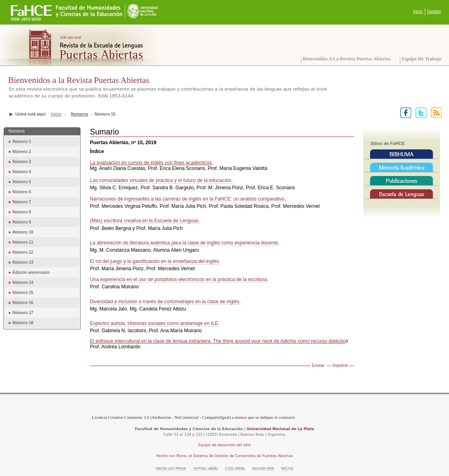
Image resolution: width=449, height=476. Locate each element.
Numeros (80, 114)
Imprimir (340, 365)
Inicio (418, 11)
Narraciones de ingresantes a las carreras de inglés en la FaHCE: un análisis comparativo (187, 199)
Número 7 (22, 202)
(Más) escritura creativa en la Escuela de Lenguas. (145, 221)
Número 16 (23, 303)
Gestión (434, 11)
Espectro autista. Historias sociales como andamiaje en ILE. (155, 323)
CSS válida (235, 468)
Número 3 (22, 162)
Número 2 (22, 152)
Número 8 (22, 212)
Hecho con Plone (171, 468)
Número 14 (23, 282)
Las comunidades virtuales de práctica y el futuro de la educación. (161, 180)
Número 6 (22, 192)
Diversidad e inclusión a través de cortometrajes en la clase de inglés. (165, 302)
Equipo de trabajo (422, 59)
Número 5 (22, 182)
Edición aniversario (31, 272)
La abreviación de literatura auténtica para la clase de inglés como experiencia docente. (185, 243)
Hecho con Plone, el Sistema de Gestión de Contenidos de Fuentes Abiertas (225, 456)
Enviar (318, 365)
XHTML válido (205, 468)
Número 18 (23, 323)
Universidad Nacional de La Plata (280, 429)
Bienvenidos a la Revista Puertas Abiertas (347, 59)
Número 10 (23, 232)
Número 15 (23, 293)
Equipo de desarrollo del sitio (224, 445)
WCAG (287, 468)
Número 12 (23, 252)
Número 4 (22, 172)
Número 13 (23, 262)
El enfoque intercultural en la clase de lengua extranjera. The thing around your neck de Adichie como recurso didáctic (217, 341)
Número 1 (22, 142)
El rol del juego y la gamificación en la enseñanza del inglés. (155, 261)
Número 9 (22, 222)
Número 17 (23, 313)
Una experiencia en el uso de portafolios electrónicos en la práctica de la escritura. (179, 279)
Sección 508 (263, 468)
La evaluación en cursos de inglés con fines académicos (151, 163)
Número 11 (23, 242)
